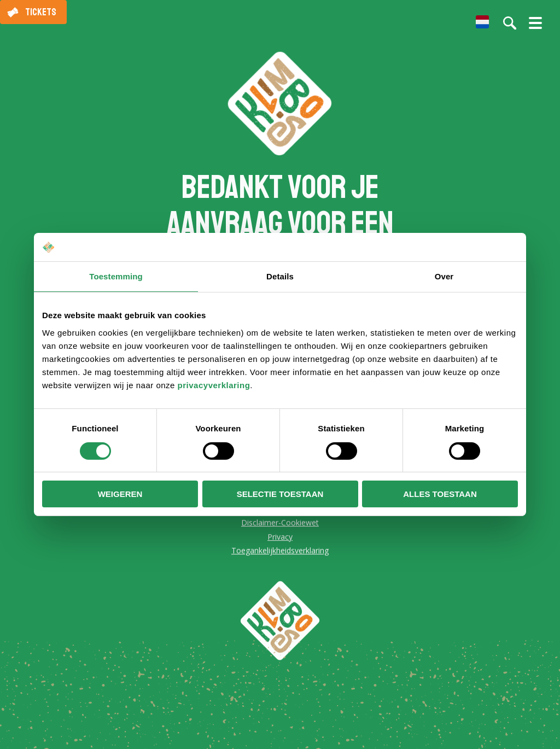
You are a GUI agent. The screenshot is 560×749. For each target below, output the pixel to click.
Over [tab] (444, 276)
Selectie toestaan (280, 494)
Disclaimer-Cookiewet (280, 523)
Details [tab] (280, 276)
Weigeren (120, 494)
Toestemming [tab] (116, 276)
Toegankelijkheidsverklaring (280, 551)
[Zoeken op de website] (510, 23)
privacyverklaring (214, 385)
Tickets (41, 12)
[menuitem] (482, 22)
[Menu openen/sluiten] (535, 27)
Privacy (280, 538)
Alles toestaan (440, 494)
